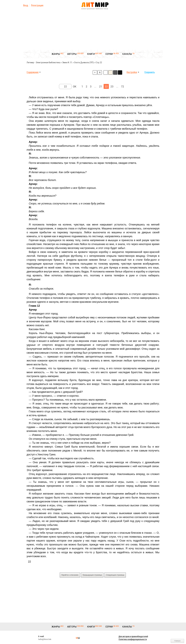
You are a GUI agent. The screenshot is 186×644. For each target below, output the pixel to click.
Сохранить (150, 72)
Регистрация (37, 5)
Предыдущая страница (92, 575)
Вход (26, 5)
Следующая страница (115, 575)
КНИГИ (91, 54)
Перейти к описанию (70, 575)
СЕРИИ (109, 54)
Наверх (177, 641)
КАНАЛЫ (127, 54)
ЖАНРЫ (56, 54)
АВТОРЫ (72, 54)
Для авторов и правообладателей (133, 636)
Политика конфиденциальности (133, 639)
